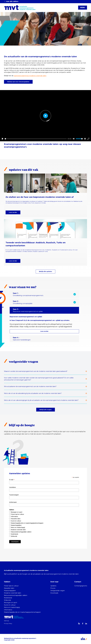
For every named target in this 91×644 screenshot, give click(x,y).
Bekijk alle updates (45, 271)
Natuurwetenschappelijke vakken (21, 532)
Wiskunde (14, 536)
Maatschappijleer (16, 525)
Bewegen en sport (17, 512)
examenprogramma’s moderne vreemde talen (30, 76)
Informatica (14, 516)
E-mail (12, 480)
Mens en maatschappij (18, 527)
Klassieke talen (16, 519)
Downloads (54, 593)
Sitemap (6, 621)
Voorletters (13, 487)
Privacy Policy (8, 623)
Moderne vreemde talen (18, 530)
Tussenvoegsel (14, 495)
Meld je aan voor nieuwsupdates (18, 82)
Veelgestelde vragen (58, 591)
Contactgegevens (81, 586)
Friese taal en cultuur (18, 514)
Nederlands (15, 534)
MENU (83, 8)
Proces (53, 588)
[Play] (3, 139)
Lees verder (13, 212)
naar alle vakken (11, 1)
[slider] (36, 139)
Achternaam (13, 502)
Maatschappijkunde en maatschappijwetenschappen (27, 523)
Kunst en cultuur (16, 521)
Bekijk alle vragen (46, 410)
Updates (53, 586)
